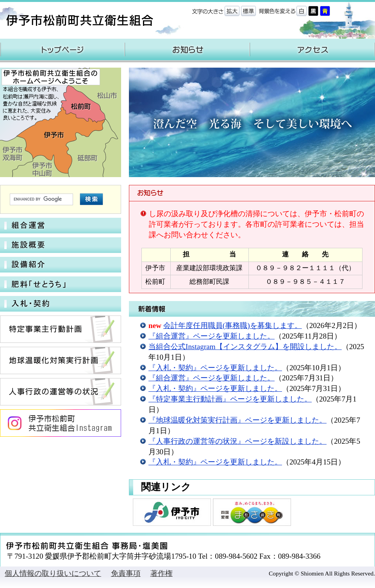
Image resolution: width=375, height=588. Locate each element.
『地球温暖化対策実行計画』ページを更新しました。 (237, 420)
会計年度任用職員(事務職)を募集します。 (233, 325)
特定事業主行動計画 (61, 329)
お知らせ (187, 49)
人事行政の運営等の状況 (61, 392)
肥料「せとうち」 (61, 284)
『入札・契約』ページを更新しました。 (215, 368)
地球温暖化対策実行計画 (61, 360)
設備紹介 (61, 265)
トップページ (62, 49)
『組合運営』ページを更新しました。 (212, 336)
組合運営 (61, 226)
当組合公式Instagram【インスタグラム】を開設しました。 (245, 347)
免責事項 (126, 573)
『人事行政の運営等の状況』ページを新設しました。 (237, 441)
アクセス (312, 49)
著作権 (162, 573)
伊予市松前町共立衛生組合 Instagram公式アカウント (61, 423)
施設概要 (61, 245)
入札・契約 (61, 304)
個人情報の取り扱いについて (53, 573)
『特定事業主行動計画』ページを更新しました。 (230, 399)
